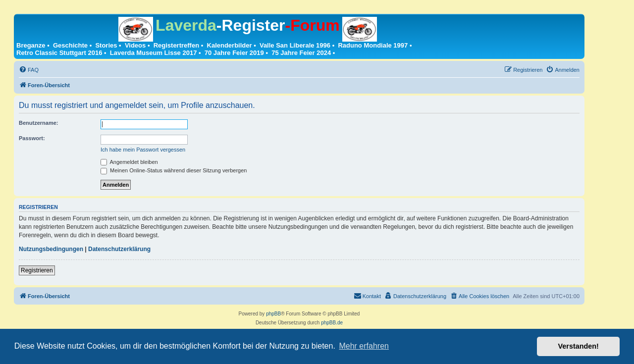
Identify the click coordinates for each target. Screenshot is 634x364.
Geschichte (70, 45)
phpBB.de (332, 323)
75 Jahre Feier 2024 (301, 53)
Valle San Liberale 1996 (295, 45)
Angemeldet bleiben (129, 162)
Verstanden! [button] (579, 346)
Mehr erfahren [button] (364, 346)
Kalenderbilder (230, 45)
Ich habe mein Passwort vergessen (143, 150)
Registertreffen (176, 45)
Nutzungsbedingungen (51, 249)
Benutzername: (38, 123)
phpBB (273, 314)
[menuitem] (29, 70)
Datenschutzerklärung (119, 249)
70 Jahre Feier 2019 (234, 53)
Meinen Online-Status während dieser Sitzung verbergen (174, 170)
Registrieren (37, 270)
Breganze (31, 45)
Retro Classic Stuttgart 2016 (59, 53)
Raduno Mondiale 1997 (373, 45)
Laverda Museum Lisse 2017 (154, 53)
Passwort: (32, 138)
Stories (106, 45)
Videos (135, 45)
